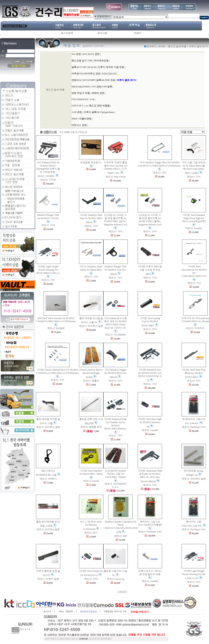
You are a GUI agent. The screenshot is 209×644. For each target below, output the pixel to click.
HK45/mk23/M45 (81, 87)
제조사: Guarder (194, 228)
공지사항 (102, 33)
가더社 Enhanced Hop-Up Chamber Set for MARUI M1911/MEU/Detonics (116, 426)
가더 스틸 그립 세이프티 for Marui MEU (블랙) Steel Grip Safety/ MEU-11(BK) (194, 168)
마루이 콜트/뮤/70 (126, 80)
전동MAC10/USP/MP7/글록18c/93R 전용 (93, 80)
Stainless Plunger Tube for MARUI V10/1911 (48, 218)
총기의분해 (67, 33)
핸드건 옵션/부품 (177, 46)
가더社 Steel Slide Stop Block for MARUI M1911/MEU (194, 373)
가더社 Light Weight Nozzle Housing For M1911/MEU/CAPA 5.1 (48, 271)
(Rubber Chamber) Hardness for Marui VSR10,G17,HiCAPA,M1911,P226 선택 (121, 527)
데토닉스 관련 (79, 125)
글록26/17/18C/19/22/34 (84, 67)
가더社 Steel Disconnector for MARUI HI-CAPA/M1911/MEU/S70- (194, 273)
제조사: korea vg (116, 579)
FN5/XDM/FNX (80, 99)
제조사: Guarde (91, 481)
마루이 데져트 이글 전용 (111, 67)
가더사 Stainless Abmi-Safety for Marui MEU (91, 270)
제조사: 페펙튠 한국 (91, 427)
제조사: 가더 (160, 173)
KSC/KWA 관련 (91, 54)
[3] (125, 592)
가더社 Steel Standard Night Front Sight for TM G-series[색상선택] (194, 220)
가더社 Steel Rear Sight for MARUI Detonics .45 (150, 423)
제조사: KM (121, 536)
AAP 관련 (77, 112)
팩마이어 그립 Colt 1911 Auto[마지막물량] (150, 525)
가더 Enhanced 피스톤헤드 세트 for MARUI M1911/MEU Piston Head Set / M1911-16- (115, 325)
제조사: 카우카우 (195, 328)
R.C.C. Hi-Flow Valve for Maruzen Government (91, 525)
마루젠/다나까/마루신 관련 (86, 74)
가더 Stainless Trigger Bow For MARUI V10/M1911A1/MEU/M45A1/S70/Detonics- (160, 166)
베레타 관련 (98, 93)
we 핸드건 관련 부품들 (98, 106)
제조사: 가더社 (48, 180)
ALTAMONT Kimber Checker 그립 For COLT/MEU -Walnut (115, 476)
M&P (74, 119)
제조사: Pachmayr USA (194, 427)
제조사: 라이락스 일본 (91, 326)
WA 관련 (76, 54)
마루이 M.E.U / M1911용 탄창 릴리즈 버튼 (150, 574)
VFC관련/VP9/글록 (102, 87)
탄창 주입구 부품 (81, 93)
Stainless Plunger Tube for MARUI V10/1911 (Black (116, 270)
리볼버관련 (85, 119)
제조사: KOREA (48, 479)
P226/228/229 (109, 74)
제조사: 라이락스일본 (48, 529)
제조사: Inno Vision (115, 177)
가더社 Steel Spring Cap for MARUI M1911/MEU (150, 322)
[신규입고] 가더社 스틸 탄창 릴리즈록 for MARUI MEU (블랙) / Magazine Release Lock (150, 221)
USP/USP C (78, 106)
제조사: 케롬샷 (91, 381)
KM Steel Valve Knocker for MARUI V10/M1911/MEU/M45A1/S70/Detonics (56, 322)
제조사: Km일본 (56, 328)
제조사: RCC (91, 533)
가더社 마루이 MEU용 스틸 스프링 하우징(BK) (150, 270)
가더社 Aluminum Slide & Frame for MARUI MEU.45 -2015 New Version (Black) (150, 476)
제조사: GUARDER (115, 335)
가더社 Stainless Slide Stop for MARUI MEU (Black (91, 219)
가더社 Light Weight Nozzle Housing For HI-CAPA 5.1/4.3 (194, 575)
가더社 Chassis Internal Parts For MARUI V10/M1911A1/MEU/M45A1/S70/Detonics (57, 373)
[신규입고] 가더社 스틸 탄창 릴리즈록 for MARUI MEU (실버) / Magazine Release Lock (115, 221)
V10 (92, 99)
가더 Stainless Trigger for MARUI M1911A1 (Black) (115, 373)
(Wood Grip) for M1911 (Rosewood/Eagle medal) (91, 373)
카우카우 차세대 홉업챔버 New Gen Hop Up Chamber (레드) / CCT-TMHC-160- (115, 168)
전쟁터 (138, 33)
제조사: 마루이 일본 (48, 579)
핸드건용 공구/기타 (82, 61)
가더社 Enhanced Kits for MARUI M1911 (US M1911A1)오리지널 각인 (150, 375)
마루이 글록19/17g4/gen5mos (99, 112)
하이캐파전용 (101, 61)
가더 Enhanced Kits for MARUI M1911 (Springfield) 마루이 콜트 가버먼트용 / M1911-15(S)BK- (48, 169)
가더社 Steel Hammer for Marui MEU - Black (91, 474)
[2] (122, 592)
